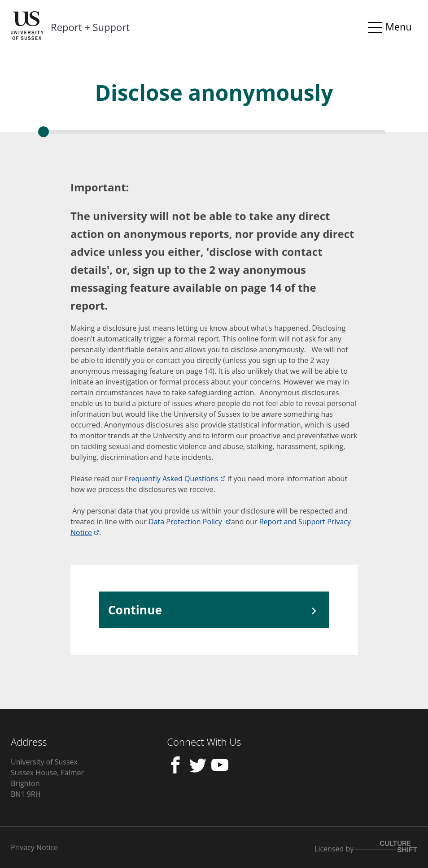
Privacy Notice (34, 847)
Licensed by (366, 849)
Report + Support (90, 27)
